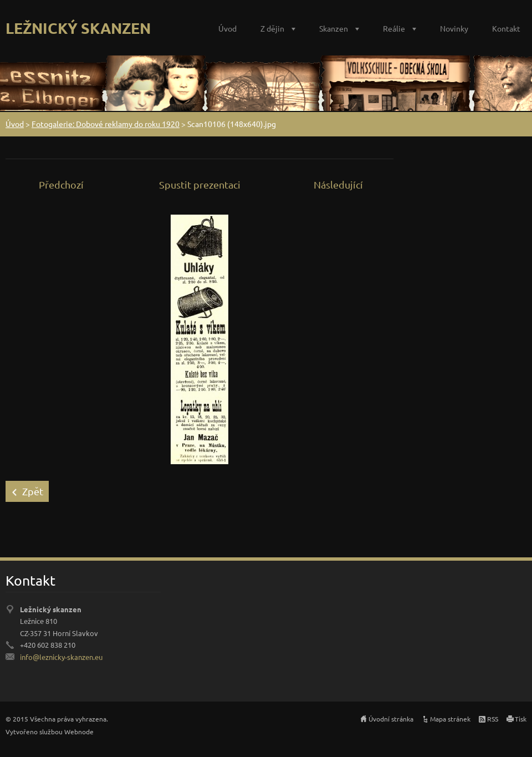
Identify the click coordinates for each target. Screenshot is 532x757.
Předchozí (61, 184)
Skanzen (334, 28)
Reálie (394, 28)
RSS (493, 719)
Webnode (79, 731)
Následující (338, 184)
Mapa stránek (450, 719)
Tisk (521, 719)
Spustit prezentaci (200, 184)
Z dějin (272, 28)
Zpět (33, 491)
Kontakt (506, 28)
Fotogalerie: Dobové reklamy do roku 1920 (106, 124)
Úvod (227, 28)
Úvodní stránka (391, 719)
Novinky (454, 28)
